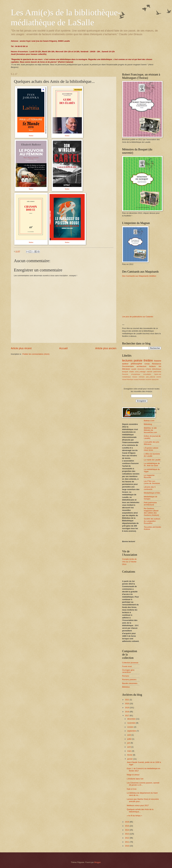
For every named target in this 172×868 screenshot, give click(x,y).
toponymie (155, 379)
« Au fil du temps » (134, 816)
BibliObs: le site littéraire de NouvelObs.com (150, 430)
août (129, 735)
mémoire (142, 377)
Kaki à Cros (132, 789)
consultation (147, 374)
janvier (130, 759)
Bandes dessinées (130, 683)
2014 (127, 830)
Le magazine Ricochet (149, 476)
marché (150, 372)
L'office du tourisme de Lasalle (152, 455)
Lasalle (134, 369)
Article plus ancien (106, 348)
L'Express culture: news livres (151, 449)
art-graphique (136, 374)
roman (147, 364)
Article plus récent (21, 348)
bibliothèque (157, 369)
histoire (158, 361)
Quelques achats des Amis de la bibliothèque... (140, 810)
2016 (127, 822)
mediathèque (126, 377)
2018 (127, 712)
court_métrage (140, 372)
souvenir (149, 379)
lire (160, 366)
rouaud (136, 379)
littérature (126, 369)
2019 (127, 708)
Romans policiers (129, 680)
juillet (130, 739)
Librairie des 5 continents (150, 488)
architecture (141, 366)
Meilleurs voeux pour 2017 (138, 805)
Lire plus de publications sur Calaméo (138, 317)
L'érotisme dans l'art (135, 779)
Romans (126, 676)
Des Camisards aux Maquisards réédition (139, 276)
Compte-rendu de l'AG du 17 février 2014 (129, 562)
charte (132, 372)
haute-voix (158, 374)
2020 (127, 704)
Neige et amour (133, 775)
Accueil (63, 348)
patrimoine (157, 372)
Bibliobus (126, 687)
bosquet (125, 372)
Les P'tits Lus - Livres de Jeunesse (152, 482)
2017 (127, 716)
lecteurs (153, 366)
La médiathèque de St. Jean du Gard (152, 464)
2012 (127, 838)
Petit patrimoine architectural (150, 504)
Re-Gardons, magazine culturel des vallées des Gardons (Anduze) (151, 512)
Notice (31, 136)
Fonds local (127, 666)
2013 (127, 834)
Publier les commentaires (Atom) (36, 354)
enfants (148, 369)
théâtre (148, 360)
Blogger (98, 862)
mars (130, 751)
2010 (127, 846)
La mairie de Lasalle (152, 460)
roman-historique (128, 379)
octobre (131, 727)
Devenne (125, 374)
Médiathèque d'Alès (152, 493)
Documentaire (128, 366)
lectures (127, 360)
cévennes (141, 369)
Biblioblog (148, 424)
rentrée (159, 377)
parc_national (150, 377)
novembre (132, 723)
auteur (125, 364)
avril (129, 747)
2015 (127, 826)
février (130, 755)
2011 (127, 842)
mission (135, 377)
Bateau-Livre (149, 421)
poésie (138, 360)
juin (129, 743)
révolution (142, 379)
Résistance (157, 364)
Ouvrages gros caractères (128, 671)
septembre (132, 731)
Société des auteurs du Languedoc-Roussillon (152, 521)
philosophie (136, 364)
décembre (132, 719)
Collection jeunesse (130, 663)
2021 (127, 700)
